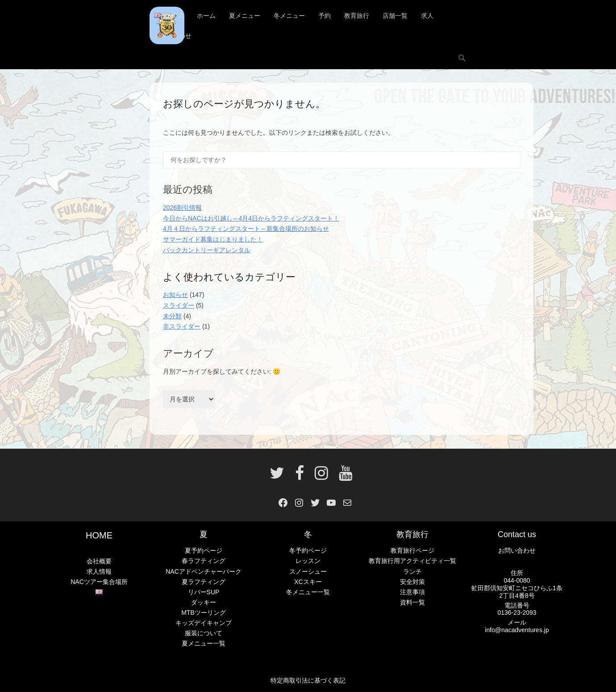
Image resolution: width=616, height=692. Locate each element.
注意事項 (412, 592)
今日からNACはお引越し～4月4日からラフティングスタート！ (251, 218)
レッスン (308, 561)
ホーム (206, 16)
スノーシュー (308, 571)
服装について (204, 633)
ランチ (412, 571)
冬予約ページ (308, 550)
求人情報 (99, 571)
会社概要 (99, 561)
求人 (427, 16)
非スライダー (182, 326)
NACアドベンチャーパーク (204, 571)
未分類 (172, 316)
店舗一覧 (395, 16)
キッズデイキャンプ (204, 623)
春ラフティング (204, 561)
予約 (325, 16)
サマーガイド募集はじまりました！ (213, 239)
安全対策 (412, 582)
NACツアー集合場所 (99, 582)
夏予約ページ (204, 550)
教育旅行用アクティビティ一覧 (412, 561)
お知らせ (175, 295)
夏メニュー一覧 (204, 643)
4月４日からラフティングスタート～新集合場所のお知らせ (246, 229)
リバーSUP (204, 592)
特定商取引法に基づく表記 (308, 680)
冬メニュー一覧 (308, 592)
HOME (99, 535)
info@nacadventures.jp (517, 630)
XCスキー (308, 582)
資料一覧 (412, 602)
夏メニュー (245, 16)
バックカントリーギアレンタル (207, 250)
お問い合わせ (173, 36)
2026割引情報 (182, 208)
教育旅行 (357, 16)
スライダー (179, 305)
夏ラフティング (204, 582)
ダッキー (204, 602)
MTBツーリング (204, 613)
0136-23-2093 (517, 613)
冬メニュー (289, 16)
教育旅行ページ (412, 550)
